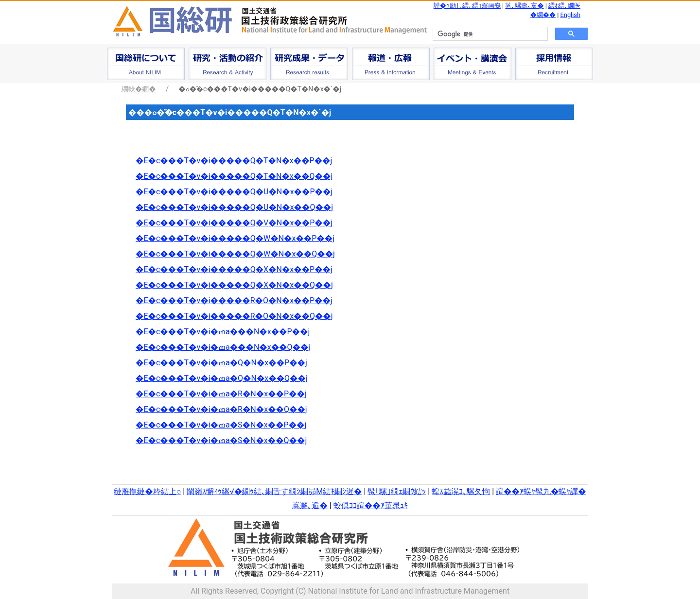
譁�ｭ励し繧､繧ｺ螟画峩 (467, 6)
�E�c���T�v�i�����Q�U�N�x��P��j (234, 192)
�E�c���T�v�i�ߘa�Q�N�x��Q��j (222, 378)
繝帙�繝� (139, 89)
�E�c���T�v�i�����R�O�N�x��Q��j (234, 316)
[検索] (489, 34)
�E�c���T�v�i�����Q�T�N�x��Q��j (234, 176)
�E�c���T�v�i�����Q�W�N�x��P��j (235, 238)
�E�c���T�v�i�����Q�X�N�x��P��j (234, 269)
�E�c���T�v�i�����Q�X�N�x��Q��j (234, 285)
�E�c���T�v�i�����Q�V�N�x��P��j (234, 223)
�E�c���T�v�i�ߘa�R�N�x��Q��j (221, 409)
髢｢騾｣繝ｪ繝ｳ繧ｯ (397, 491)
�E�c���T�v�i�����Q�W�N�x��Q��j (235, 254)
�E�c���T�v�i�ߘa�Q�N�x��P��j (221, 363)
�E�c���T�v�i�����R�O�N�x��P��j (234, 300)
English (570, 15)
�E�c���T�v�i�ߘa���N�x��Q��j (223, 347)
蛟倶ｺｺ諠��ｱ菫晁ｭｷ (371, 505)
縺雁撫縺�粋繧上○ (147, 491)
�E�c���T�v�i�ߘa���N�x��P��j (223, 332)
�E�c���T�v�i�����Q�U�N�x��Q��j (234, 207)
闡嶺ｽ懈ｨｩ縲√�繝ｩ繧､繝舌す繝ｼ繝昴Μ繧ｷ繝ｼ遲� (274, 491)
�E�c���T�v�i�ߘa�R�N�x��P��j (221, 394)
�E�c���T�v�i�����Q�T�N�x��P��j (234, 161)
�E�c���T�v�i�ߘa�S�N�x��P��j (221, 425)
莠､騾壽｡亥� (524, 6)
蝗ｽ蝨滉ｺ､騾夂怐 (461, 491)
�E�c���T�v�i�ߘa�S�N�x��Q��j (221, 440)
